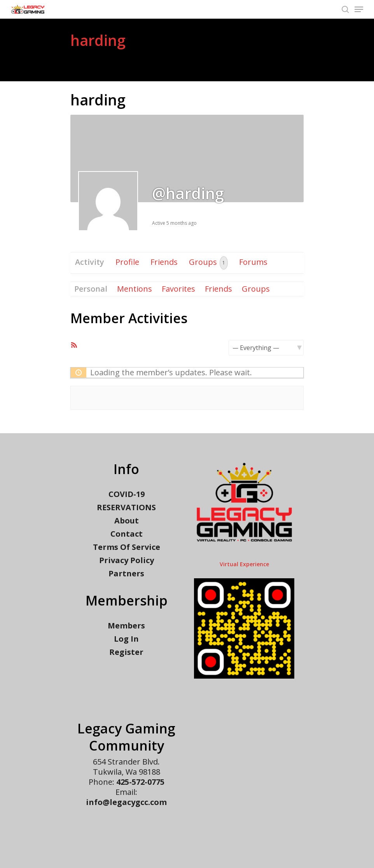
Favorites (178, 289)
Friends (164, 262)
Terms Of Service (127, 547)
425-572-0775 (140, 782)
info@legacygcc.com (126, 802)
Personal (91, 289)
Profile (127, 262)
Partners (126, 574)
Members (126, 626)
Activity (90, 262)
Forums (253, 262)
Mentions (135, 289)
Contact (127, 534)
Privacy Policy (127, 560)
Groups (208, 263)
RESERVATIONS (126, 507)
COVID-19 (127, 494)
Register (126, 652)
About (127, 521)
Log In (126, 639)
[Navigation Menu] (359, 9)
